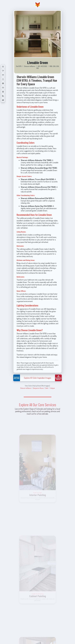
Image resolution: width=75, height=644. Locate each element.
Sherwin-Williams (26, 388)
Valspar (52, 388)
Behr (47, 388)
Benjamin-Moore (38, 388)
